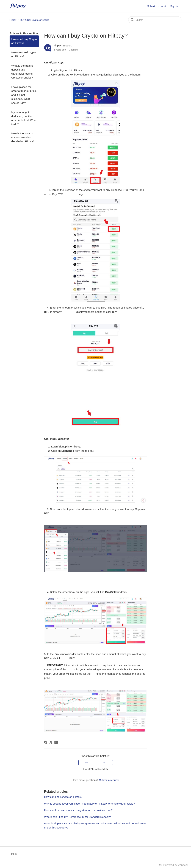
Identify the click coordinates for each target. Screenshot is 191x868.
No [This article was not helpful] (105, 763)
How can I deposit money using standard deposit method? (78, 810)
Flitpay (13, 20)
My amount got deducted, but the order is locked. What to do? (24, 118)
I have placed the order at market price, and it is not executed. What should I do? (24, 95)
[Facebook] (46, 742)
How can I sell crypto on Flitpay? (24, 54)
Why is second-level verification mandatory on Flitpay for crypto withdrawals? (89, 804)
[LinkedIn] (56, 742)
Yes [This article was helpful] (86, 763)
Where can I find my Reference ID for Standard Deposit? (77, 817)
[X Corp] (51, 742)
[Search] (155, 20)
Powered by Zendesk (176, 865)
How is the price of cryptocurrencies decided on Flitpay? (23, 137)
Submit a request (157, 6)
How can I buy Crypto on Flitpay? (24, 41)
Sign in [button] (174, 6)
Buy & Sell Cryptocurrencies (35, 20)
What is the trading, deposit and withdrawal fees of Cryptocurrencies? (23, 72)
